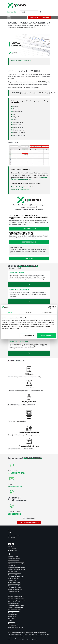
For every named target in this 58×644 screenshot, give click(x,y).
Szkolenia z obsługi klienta (14, 588)
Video (29, 418)
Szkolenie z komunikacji (14, 611)
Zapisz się (29, 258)
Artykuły (22, 446)
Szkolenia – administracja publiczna (17, 569)
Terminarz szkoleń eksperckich (15, 575)
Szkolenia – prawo (13, 571)
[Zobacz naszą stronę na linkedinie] (13, 544)
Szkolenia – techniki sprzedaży (15, 607)
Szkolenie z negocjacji (13, 586)
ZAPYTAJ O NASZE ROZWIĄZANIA (39, 17)
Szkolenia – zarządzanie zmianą (16, 596)
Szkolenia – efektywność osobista (16, 562)
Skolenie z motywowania (14, 582)
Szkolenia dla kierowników (14, 602)
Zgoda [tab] (10, 312)
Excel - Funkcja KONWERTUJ (22, 60)
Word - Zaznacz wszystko (19, 290)
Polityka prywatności (13, 624)
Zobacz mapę (14, 514)
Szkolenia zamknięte (13, 556)
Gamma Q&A (29, 388)
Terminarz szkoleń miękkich (15, 573)
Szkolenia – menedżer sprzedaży (16, 605)
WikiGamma (29, 374)
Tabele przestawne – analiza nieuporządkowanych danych (22, 233)
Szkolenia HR (11, 566)
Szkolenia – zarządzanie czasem (16, 598)
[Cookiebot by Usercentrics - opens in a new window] (49, 307)
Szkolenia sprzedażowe (14, 560)
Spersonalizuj (29, 335)
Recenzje (22, 432)
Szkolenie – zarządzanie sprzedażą (17, 600)
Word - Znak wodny (17, 273)
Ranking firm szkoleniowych (15, 613)
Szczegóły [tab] (29, 312)
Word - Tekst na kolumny (19, 342)
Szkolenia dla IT (12, 617)
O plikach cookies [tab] (48, 312)
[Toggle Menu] (9, 17)
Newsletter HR (11, 12)
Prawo (37, 446)
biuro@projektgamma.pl (15, 486)
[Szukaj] (40, 12)
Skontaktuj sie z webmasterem (15, 628)
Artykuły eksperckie (29, 402)
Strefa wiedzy (11, 622)
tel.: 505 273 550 (12, 538)
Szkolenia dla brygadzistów (15, 609)
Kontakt (10, 620)
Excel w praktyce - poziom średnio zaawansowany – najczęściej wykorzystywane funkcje (29, 217)
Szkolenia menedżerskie (14, 558)
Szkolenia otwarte (12, 615)
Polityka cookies (12, 626)
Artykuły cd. (30, 446)
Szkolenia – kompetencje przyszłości (17, 567)
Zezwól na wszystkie (47, 335)
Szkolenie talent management (15, 590)
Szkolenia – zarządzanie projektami (17, 564)
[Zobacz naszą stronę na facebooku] (9, 544)
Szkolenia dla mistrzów (14, 591)
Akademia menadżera (13, 578)
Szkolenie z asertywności (14, 584)
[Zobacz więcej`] (29, 284)
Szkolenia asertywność (14, 604)
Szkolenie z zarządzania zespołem (16, 577)
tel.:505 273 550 (16, 473)
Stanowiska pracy (33, 432)
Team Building (12, 618)
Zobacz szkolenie (29, 229)
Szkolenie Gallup (12, 580)
